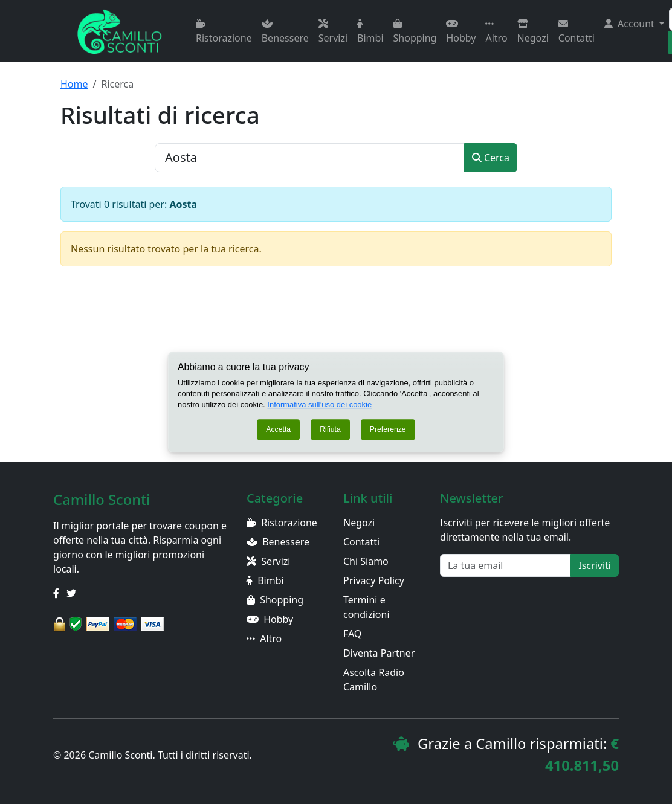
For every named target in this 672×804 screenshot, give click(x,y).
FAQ (352, 634)
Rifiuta (330, 429)
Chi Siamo (366, 561)
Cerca (491, 158)
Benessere (285, 32)
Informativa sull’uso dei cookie (319, 404)
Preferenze (388, 429)
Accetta (278, 429)
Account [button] (631, 24)
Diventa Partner (379, 653)
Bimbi (370, 32)
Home (74, 84)
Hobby (461, 32)
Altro (496, 32)
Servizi (333, 32)
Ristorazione (224, 32)
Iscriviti (595, 565)
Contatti (577, 32)
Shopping (415, 32)
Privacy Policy (374, 580)
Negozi (533, 32)
